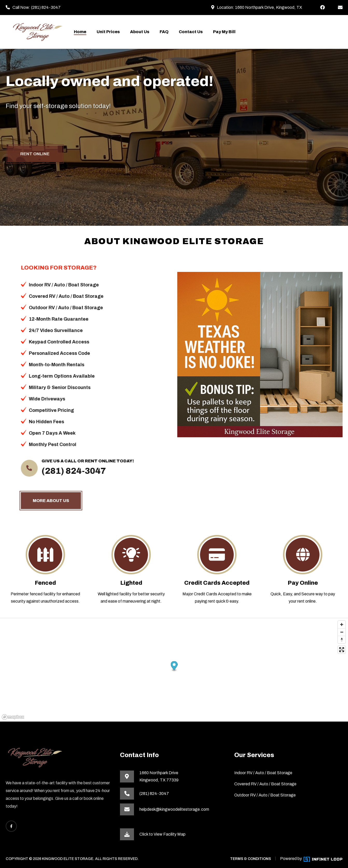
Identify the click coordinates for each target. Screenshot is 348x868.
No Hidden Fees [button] (42, 422)
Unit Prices (108, 32)
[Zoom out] (342, 632)
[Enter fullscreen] (342, 650)
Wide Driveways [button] (42, 399)
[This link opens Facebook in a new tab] (323, 8)
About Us (140, 32)
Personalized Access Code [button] (55, 353)
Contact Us (191, 32)
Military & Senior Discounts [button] (55, 387)
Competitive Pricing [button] (47, 410)
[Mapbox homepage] (13, 717)
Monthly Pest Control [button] (48, 444)
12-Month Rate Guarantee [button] (54, 319)
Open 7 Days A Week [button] (47, 433)
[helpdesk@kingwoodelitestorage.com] (340, 8)
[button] (174, 666)
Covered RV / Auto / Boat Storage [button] (61, 296)
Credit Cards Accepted (217, 583)
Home (80, 32)
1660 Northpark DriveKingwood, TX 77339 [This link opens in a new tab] (159, 776)
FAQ (164, 32)
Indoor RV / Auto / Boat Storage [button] (59, 285)
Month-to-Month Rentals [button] (52, 365)
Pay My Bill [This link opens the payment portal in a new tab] (224, 32)
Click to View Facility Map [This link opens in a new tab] (162, 834)
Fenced (45, 583)
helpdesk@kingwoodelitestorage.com (174, 809)
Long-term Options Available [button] (57, 376)
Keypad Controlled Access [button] (54, 342)
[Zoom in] (342, 624)
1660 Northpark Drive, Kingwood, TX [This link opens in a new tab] (269, 7)
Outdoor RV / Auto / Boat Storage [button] (61, 308)
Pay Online (303, 583)
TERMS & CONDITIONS (251, 859)
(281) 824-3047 (46, 7)
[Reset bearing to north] (342, 640)
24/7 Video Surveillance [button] (51, 330)
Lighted (131, 583)
